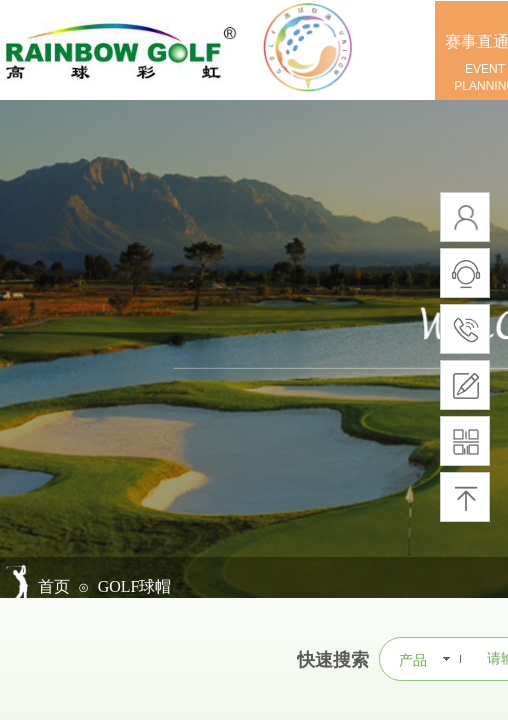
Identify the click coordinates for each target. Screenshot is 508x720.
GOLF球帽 (135, 586)
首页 (54, 586)
